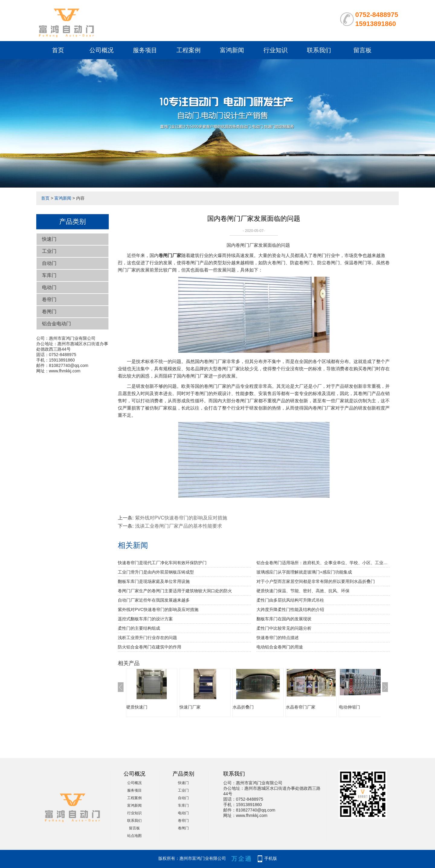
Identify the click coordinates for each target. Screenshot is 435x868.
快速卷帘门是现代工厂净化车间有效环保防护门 (162, 563)
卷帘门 (49, 299)
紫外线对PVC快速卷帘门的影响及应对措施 (181, 518)
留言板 (362, 50)
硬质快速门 (137, 707)
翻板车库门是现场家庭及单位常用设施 (154, 581)
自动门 (49, 263)
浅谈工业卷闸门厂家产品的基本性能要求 (179, 526)
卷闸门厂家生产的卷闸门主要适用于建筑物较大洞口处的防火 (175, 591)
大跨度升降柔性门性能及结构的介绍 (290, 609)
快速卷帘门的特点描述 (278, 638)
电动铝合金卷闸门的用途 (280, 647)
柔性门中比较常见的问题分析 (284, 628)
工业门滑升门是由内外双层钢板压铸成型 (156, 572)
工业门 (49, 251)
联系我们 (319, 50)
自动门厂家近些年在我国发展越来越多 (154, 600)
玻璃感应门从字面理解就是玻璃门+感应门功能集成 (304, 572)
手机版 (271, 858)
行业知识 (275, 50)
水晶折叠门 (243, 707)
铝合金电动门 (56, 324)
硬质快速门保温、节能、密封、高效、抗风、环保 (303, 591)
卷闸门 (49, 312)
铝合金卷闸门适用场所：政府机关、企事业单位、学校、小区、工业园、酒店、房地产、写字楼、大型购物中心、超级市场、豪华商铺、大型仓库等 (323, 563)
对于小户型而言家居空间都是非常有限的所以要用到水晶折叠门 (316, 581)
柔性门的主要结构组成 (139, 628)
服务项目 (145, 50)
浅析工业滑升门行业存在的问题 (147, 638)
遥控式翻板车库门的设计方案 (145, 619)
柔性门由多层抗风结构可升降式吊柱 (290, 600)
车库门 (49, 275)
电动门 (49, 287)
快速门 (49, 239)
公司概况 (101, 50)
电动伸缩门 (350, 707)
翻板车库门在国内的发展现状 (284, 619)
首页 (58, 50)
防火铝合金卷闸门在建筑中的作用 (150, 647)
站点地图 (134, 836)
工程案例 (188, 50)
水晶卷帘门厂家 (301, 707)
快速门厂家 (190, 707)
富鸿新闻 (232, 50)
